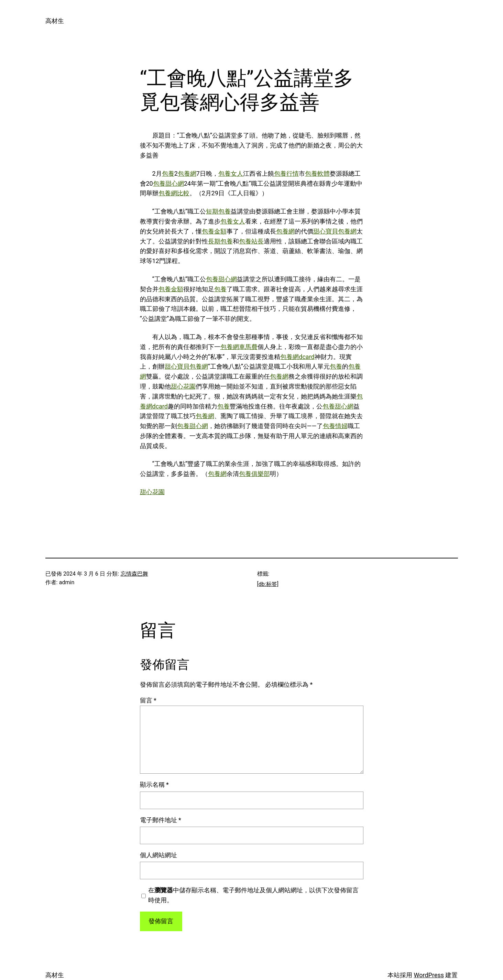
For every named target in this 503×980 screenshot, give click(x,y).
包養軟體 (317, 173)
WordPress (429, 975)
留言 (148, 700)
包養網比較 (174, 193)
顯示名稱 (154, 785)
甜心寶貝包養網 (335, 231)
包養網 (187, 173)
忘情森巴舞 (134, 574)
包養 (168, 173)
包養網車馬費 (239, 347)
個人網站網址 (158, 855)
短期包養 (218, 211)
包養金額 (214, 231)
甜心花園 (183, 386)
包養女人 (231, 173)
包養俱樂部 (254, 474)
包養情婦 (335, 426)
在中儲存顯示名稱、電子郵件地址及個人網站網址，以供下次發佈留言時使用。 (253, 895)
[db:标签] (268, 584)
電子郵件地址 (161, 820)
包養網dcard (297, 357)
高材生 (55, 21)
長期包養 (220, 241)
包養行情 (286, 173)
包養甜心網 (168, 183)
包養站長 (251, 241)
